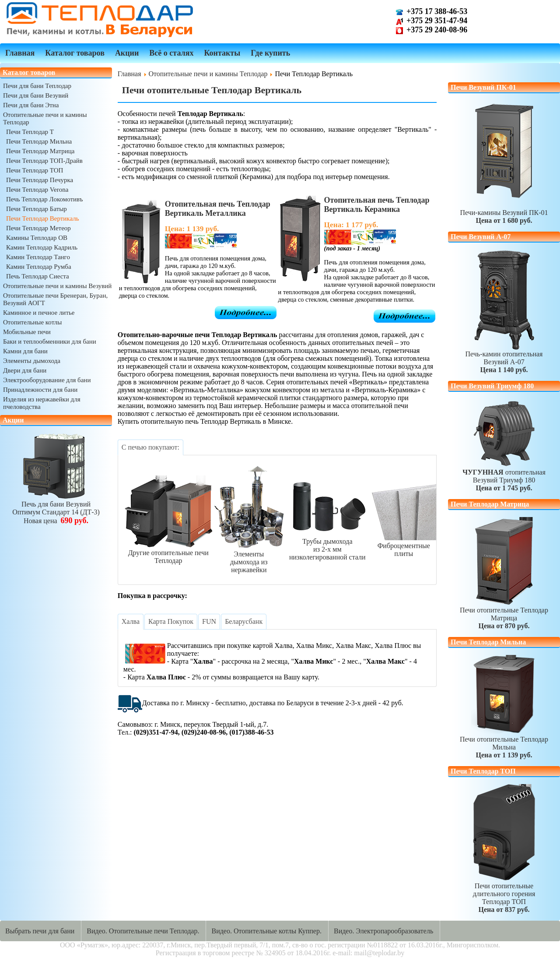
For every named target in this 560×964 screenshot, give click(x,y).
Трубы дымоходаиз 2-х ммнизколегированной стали (327, 545)
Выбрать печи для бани (40, 931)
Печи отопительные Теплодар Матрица (504, 614)
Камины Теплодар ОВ (37, 238)
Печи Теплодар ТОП (35, 170)
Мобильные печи (27, 332)
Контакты (222, 53)
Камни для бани (25, 351)
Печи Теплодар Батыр (37, 209)
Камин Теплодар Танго (38, 257)
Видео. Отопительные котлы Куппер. (266, 931)
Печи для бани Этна (31, 105)
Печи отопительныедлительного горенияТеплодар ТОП (504, 894)
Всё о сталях (171, 53)
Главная (20, 53)
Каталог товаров (75, 53)
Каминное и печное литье (39, 313)
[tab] (150, 447)
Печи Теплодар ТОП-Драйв (44, 161)
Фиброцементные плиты (404, 546)
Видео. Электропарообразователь (383, 931)
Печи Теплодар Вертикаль (43, 218)
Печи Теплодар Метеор (38, 228)
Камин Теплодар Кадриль (42, 247)
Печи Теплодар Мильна (39, 141)
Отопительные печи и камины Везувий (57, 286)
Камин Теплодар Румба (39, 267)
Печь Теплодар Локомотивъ (45, 199)
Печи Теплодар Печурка (40, 180)
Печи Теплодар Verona (37, 190)
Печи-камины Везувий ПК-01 (504, 162)
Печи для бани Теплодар (37, 86)
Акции (127, 53)
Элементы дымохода (32, 361)
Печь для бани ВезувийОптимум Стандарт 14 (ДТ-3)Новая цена (56, 508)
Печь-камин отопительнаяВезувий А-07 (504, 311)
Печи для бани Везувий (36, 95)
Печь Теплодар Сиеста (38, 276)
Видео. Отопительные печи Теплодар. (143, 931)
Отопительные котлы (32, 322)
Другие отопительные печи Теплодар (168, 553)
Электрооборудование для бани (47, 380)
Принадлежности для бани (40, 390)
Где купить (270, 53)
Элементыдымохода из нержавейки (249, 558)
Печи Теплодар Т (30, 132)
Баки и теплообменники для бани (50, 341)
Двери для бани (25, 370)
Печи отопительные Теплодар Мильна (504, 743)
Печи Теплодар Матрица (40, 151)
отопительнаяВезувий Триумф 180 (504, 445)
